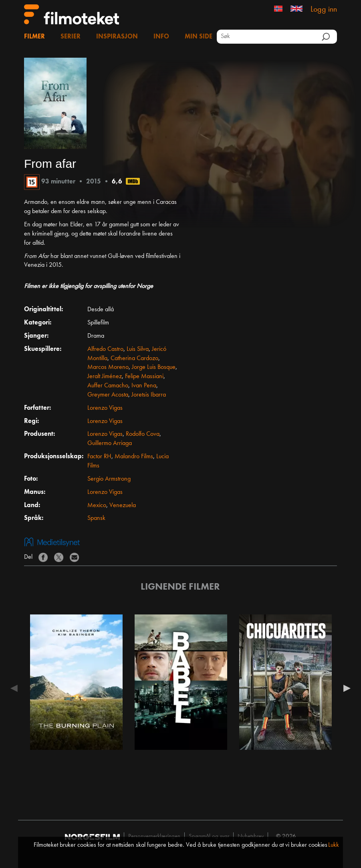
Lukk (334, 845)
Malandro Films (134, 457)
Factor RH (99, 457)
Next (345, 688)
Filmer (34, 37)
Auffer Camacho (108, 386)
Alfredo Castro (105, 349)
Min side (199, 37)
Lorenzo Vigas (105, 408)
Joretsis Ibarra (149, 395)
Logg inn (324, 10)
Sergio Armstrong (109, 479)
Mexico (97, 505)
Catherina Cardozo (134, 358)
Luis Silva (138, 349)
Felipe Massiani (144, 377)
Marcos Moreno (108, 367)
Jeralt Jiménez (105, 377)
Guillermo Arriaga (110, 443)
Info (161, 37)
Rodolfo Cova (143, 434)
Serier (71, 37)
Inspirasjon (117, 37)
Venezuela (123, 505)
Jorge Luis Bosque (154, 367)
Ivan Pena (144, 386)
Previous (16, 688)
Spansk (96, 518)
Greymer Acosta (108, 395)
